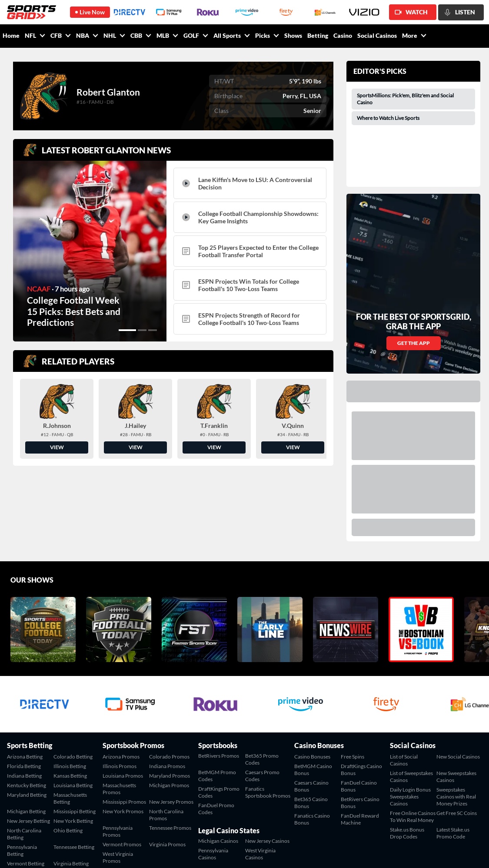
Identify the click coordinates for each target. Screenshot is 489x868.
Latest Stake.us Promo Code (453, 758)
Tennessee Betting (74, 772)
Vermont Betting (26, 788)
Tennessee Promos (170, 753)
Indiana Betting (24, 701)
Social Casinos (377, 35)
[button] (127, 330)
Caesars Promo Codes (262, 701)
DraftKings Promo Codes (219, 717)
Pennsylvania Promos (118, 756)
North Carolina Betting (24, 759)
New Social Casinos (458, 681)
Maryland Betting (27, 720)
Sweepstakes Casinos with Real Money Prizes (456, 721)
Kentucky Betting (27, 710)
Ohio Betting (68, 755)
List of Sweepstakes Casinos (411, 701)
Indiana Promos (167, 691)
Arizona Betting (25, 681)
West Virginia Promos (118, 782)
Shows (293, 35)
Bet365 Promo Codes (262, 684)
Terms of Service (425, 851)
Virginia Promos (167, 769)
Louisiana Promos (123, 701)
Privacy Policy (466, 851)
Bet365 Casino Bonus (311, 727)
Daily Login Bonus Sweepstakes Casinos (410, 721)
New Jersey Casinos (267, 766)
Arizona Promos (121, 681)
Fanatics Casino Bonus (312, 744)
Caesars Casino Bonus (311, 711)
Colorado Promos (169, 681)
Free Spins (353, 681)
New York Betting (73, 746)
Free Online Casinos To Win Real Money (413, 741)
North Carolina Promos (166, 740)
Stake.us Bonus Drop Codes (407, 758)
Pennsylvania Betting (22, 775)
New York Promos (123, 736)
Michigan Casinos (218, 766)
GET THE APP (414, 268)
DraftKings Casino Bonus (361, 694)
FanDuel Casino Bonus (359, 711)
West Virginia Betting (22, 801)
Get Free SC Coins (457, 738)
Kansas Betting (70, 701)
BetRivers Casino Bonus (360, 727)
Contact (390, 851)
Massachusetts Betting (70, 723)
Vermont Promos (122, 769)
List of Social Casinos (404, 685)
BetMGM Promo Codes (217, 701)
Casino (343, 35)
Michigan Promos (169, 710)
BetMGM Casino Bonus (313, 694)
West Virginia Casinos (260, 779)
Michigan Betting (26, 736)
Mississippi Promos (124, 727)
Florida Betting (24, 691)
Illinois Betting (70, 691)
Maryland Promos (170, 701)
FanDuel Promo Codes (216, 734)
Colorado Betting (73, 681)
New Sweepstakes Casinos (456, 701)
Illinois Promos (120, 691)
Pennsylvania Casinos (213, 779)
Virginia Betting (71, 788)
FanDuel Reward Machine (360, 744)
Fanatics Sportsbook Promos (268, 717)
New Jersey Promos (171, 727)
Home (11, 35)
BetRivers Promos (219, 681)
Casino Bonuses (312, 681)
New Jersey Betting (28, 746)
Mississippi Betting (75, 736)
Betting (318, 35)
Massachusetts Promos (119, 714)
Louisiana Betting (73, 710)
